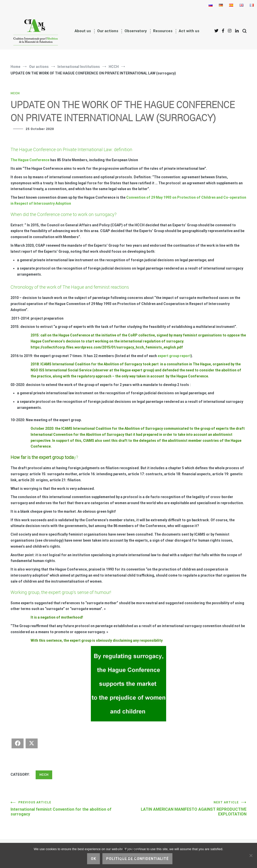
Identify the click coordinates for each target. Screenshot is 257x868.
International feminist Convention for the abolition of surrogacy (70, 809)
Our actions (108, 31)
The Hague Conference (30, 160)
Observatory (136, 31)
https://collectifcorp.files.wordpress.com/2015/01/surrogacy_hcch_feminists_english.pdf (107, 347)
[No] (251, 855)
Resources (163, 31)
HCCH (15, 93)
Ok (93, 859)
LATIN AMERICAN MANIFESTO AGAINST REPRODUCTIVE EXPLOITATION (187, 809)
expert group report (174, 356)
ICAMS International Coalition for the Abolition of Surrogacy (91, 364)
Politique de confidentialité (137, 859)
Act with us (189, 31)
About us (83, 31)
